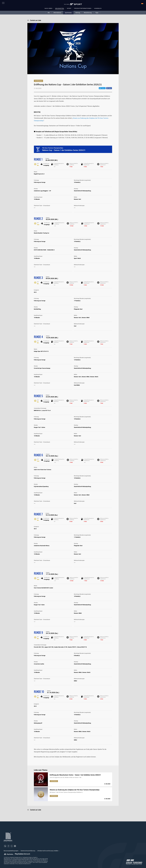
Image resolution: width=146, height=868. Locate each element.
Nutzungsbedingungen (11, 851)
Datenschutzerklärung (28, 851)
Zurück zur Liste (36, 20)
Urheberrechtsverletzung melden (48, 851)
